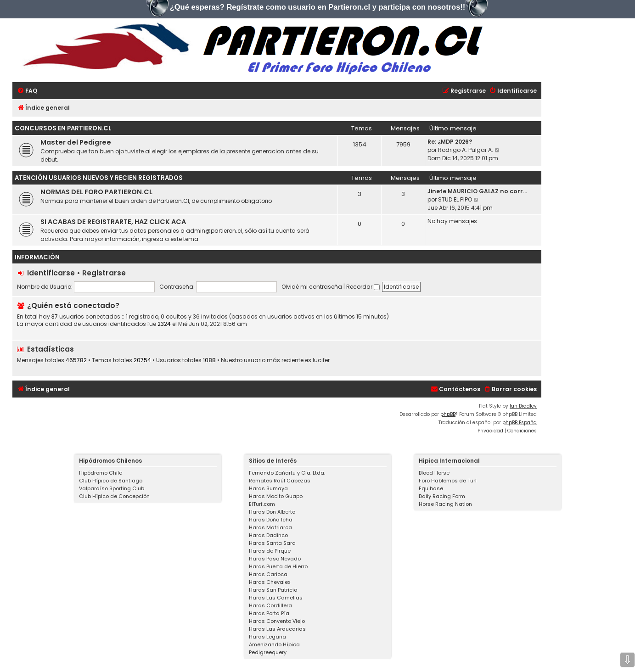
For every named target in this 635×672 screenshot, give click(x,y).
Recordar (363, 287)
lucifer (321, 360)
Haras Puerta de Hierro (278, 566)
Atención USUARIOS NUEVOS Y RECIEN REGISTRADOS (99, 178)
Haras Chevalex (270, 582)
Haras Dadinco (268, 535)
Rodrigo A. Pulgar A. (466, 150)
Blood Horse (434, 473)
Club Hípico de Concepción (114, 496)
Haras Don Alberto (272, 512)
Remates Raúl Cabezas (280, 481)
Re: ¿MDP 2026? (450, 142)
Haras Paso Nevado (275, 559)
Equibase (431, 488)
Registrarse (104, 273)
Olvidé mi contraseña (312, 287)
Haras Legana (267, 637)
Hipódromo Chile (101, 473)
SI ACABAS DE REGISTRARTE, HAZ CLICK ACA (113, 222)
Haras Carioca (268, 574)
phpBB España (520, 423)
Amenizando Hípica (274, 644)
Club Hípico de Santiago (111, 481)
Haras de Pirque (270, 551)
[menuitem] (27, 91)
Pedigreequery (268, 652)
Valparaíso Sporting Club (112, 488)
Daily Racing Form (442, 496)
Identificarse (51, 273)
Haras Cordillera (270, 605)
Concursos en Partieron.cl (63, 128)
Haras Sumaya (268, 488)
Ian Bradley (523, 406)
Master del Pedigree (76, 142)
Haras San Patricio (273, 590)
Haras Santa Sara (272, 543)
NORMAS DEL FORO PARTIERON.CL (96, 192)
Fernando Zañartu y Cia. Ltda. (287, 473)
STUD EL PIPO (455, 199)
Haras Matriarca (270, 527)
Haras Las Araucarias (277, 629)
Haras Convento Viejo (277, 621)
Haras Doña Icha (271, 520)
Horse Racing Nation (445, 504)
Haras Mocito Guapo (276, 496)
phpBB (448, 414)
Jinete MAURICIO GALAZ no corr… (477, 191)
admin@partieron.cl (214, 231)
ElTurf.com (262, 504)
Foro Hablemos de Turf (448, 481)
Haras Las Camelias (276, 598)
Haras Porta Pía (269, 613)
